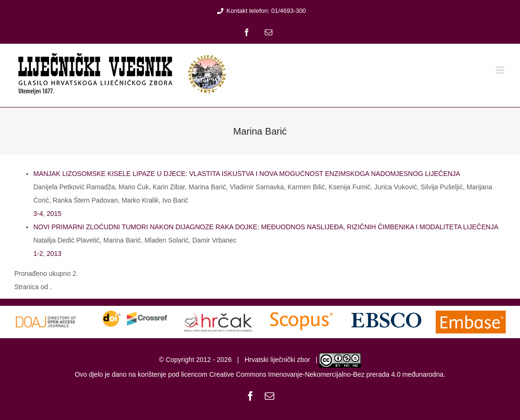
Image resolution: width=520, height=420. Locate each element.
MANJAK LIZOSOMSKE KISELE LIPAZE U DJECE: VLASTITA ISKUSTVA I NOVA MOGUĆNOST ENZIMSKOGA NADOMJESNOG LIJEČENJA (247, 174)
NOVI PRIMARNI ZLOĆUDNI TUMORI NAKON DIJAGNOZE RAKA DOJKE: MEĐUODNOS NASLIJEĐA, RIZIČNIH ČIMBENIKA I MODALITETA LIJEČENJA (266, 227)
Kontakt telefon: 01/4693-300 (260, 11)
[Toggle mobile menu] (501, 70)
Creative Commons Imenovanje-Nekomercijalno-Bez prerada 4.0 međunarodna (326, 374)
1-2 (38, 254)
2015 (54, 214)
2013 (54, 254)
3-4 (38, 214)
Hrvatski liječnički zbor (277, 360)
